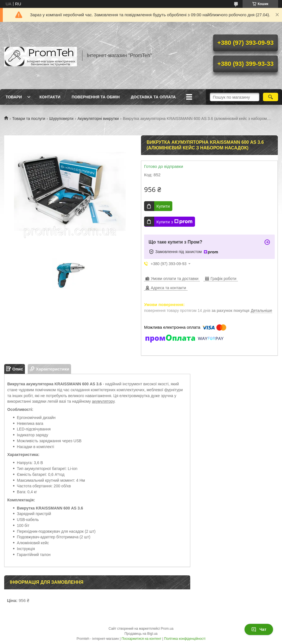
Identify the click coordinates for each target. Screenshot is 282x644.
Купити (163, 206)
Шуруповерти (61, 119)
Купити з (174, 222)
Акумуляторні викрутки (98, 119)
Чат (259, 629)
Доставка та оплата (153, 97)
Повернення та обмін (96, 97)
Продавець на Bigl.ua (141, 634)
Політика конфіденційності (185, 639)
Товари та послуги (29, 119)
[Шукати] (271, 97)
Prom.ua (167, 629)
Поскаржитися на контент (141, 639)
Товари (14, 97)
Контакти (50, 97)
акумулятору (103, 401)
